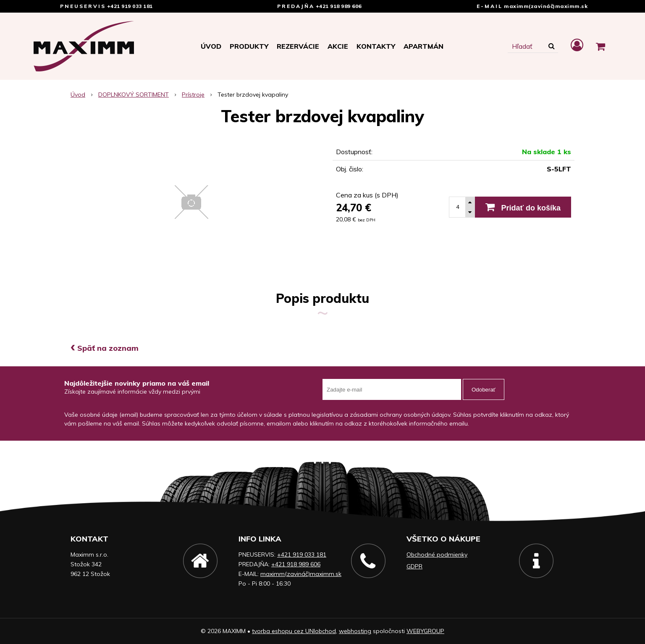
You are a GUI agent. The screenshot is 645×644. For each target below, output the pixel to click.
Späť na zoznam (105, 348)
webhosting (355, 631)
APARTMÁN (423, 46)
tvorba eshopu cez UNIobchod (294, 631)
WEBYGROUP (425, 631)
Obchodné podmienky (437, 555)
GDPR (414, 566)
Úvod (211, 46)
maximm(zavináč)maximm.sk (546, 6)
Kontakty (376, 46)
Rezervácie (298, 46)
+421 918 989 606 (339, 6)
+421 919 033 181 (130, 6)
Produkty (249, 46)
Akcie (338, 46)
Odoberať (484, 390)
